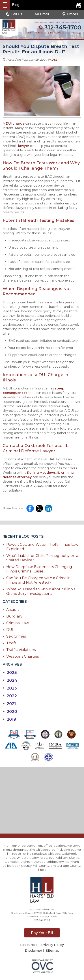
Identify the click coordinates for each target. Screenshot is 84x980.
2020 (10, 712)
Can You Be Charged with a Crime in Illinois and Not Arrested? (38, 580)
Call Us (14, 14)
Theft (11, 643)
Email (42, 14)
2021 (9, 704)
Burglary (14, 616)
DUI (54, 60)
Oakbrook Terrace (37, 33)
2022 (10, 696)
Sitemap (53, 951)
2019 (9, 719)
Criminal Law (18, 623)
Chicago (77, 33)
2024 (10, 680)
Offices (70, 14)
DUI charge (15, 124)
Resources (29, 945)
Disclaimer (33, 951)
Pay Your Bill (42, 933)
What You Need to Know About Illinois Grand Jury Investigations (41, 591)
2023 (10, 688)
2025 (10, 673)
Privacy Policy (53, 945)
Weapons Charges (23, 656)
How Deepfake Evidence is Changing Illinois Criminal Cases (39, 569)
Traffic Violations (21, 650)
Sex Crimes (16, 636)
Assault (13, 610)
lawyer (24, 146)
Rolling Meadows (59, 33)
